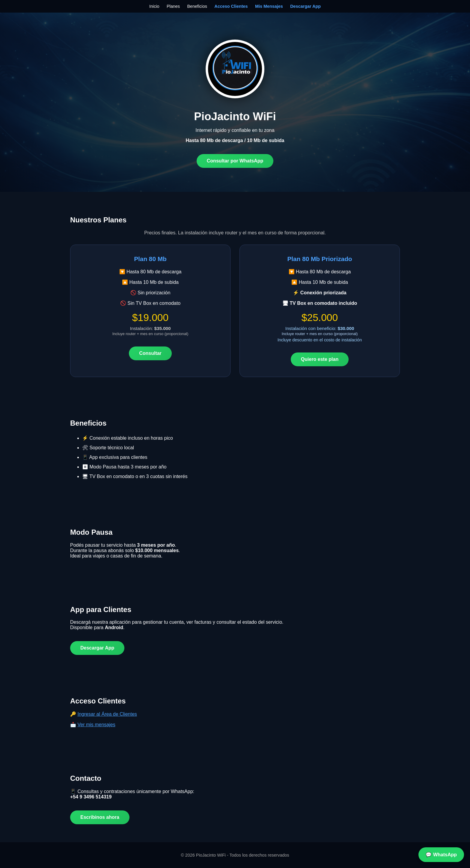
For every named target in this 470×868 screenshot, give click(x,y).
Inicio (154, 6)
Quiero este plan (320, 359)
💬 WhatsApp (441, 855)
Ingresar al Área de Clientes (107, 714)
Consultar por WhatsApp (235, 161)
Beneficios (197, 6)
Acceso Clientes (231, 6)
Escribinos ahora (100, 817)
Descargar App (305, 6)
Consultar (150, 353)
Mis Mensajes (269, 6)
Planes (173, 6)
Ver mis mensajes (96, 725)
